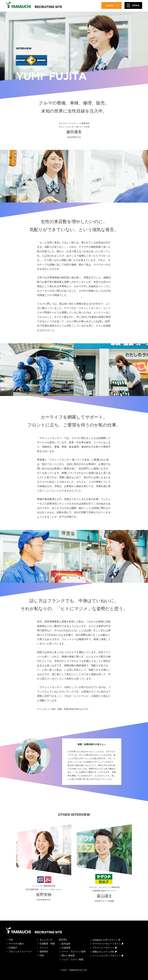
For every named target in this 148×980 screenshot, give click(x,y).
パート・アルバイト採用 (74, 952)
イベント (44, 948)
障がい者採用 (68, 956)
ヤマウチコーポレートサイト (107, 944)
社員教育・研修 (47, 944)
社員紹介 (13, 948)
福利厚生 (44, 952)
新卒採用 (66, 944)
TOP (11, 940)
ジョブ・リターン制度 (73, 959)
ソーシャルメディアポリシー (107, 956)
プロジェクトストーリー (21, 952)
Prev (7, 846)
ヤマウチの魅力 (16, 944)
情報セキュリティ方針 (103, 952)
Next (141, 846)
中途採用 (66, 948)
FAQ (42, 956)
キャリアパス (46, 940)
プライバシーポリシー (103, 948)
